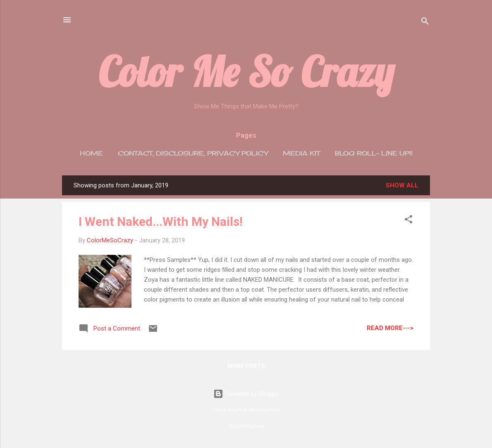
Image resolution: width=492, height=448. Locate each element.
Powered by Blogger (246, 394)
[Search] (425, 23)
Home (91, 153)
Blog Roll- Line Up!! (374, 153)
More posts (246, 366)
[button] (408, 221)
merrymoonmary (264, 410)
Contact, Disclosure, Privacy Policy (193, 153)
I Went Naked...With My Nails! (161, 222)
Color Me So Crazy (246, 71)
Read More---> (390, 328)
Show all (402, 185)
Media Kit (301, 153)
